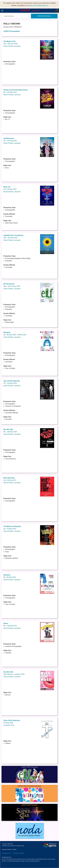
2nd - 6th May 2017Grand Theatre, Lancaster (12, 480)
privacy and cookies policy (37, 5)
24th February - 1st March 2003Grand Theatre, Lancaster (14, 674)
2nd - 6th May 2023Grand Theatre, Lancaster (12, 189)
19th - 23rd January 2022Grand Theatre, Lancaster (12, 286)
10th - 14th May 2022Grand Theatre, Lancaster (13, 238)
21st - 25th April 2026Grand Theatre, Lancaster (12, 44)
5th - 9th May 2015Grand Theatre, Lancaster (12, 577)
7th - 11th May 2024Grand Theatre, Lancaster (12, 141)
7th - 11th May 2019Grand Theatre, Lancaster (12, 383)
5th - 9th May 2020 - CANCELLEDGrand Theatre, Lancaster (15, 335)
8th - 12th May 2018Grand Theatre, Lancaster (12, 432)
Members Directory (44, 16)
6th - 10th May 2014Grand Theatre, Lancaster (12, 626)
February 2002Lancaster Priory (12, 723)
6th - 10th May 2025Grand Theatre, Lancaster (16, 92)
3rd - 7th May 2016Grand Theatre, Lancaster (12, 529)
